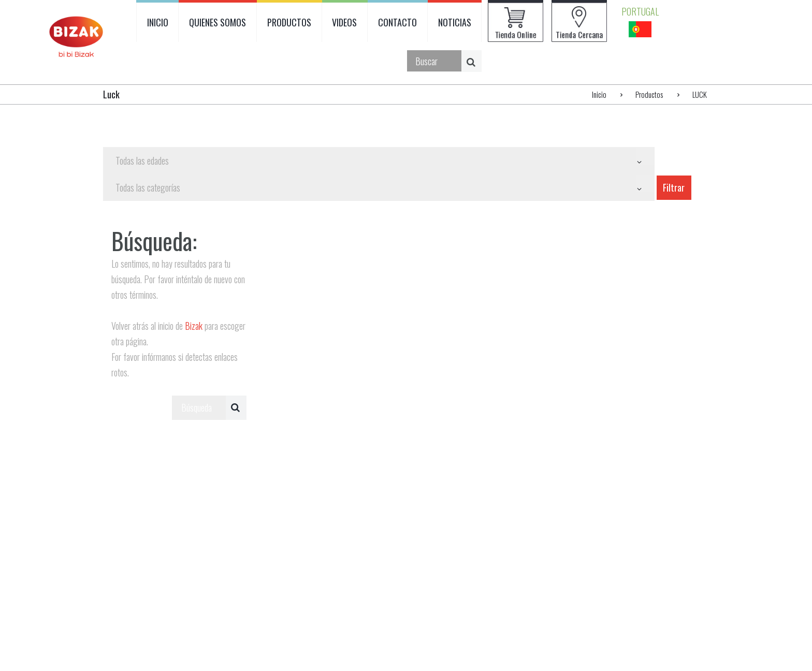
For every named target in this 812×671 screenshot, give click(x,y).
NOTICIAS (455, 22)
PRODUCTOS (289, 22)
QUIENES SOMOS (218, 22)
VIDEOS (344, 22)
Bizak (194, 326)
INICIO (158, 22)
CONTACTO (397, 22)
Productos (649, 94)
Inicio (599, 94)
